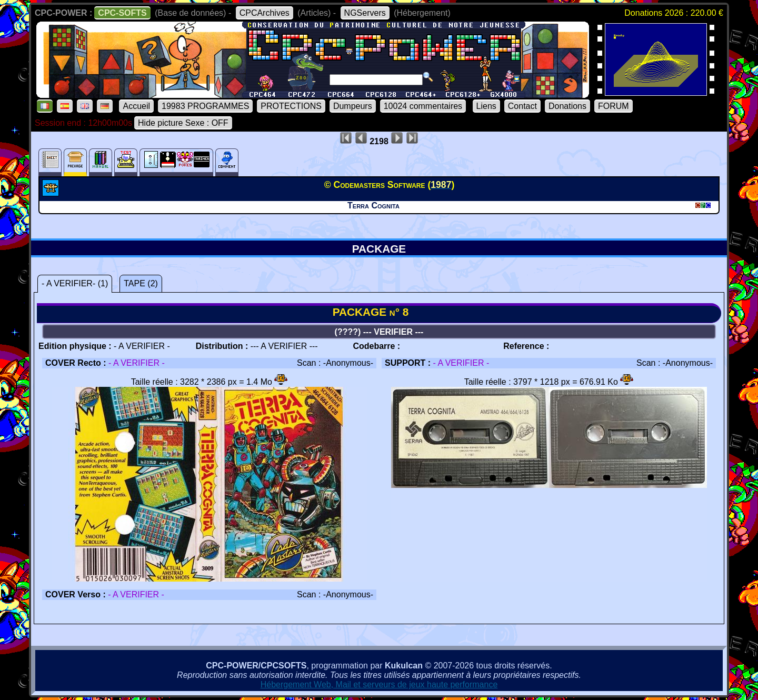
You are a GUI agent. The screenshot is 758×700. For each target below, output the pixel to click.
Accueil (136, 106)
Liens (486, 106)
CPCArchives (265, 13)
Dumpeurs (353, 106)
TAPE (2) (141, 283)
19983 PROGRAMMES (205, 106)
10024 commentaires (423, 106)
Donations (567, 106)
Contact (522, 106)
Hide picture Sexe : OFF (183, 123)
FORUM (614, 106)
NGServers (365, 13)
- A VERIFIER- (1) (75, 283)
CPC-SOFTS (122, 13)
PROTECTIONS (291, 106)
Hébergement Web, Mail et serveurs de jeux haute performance (379, 684)
